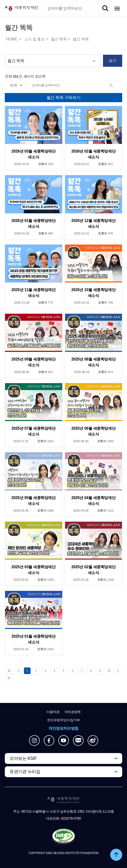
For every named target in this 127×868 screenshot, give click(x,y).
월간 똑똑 (59, 39)
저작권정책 (73, 712)
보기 (112, 61)
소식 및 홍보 (35, 39)
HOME (12, 39)
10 (109, 671)
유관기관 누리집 (25, 772)
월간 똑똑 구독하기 (63, 98)
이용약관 (53, 712)
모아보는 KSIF (23, 758)
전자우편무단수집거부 (63, 720)
